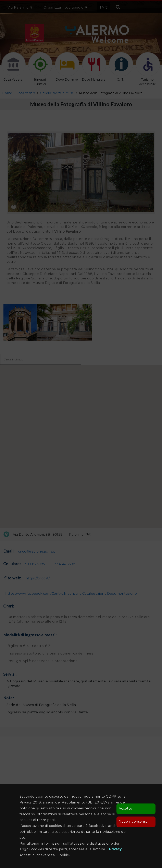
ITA (101, 7)
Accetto (125, 808)
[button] (44, 435)
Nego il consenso (133, 821)
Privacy (115, 849)
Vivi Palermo (18, 7)
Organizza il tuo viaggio (64, 7)
